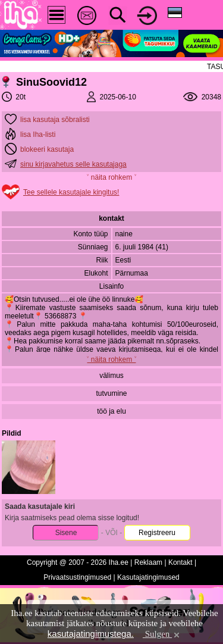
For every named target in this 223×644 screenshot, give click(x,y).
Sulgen (162, 634)
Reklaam (148, 562)
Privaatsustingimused (77, 577)
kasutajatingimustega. (91, 634)
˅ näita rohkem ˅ (111, 177)
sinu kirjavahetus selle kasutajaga (73, 164)
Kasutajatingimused (148, 577)
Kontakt (180, 562)
